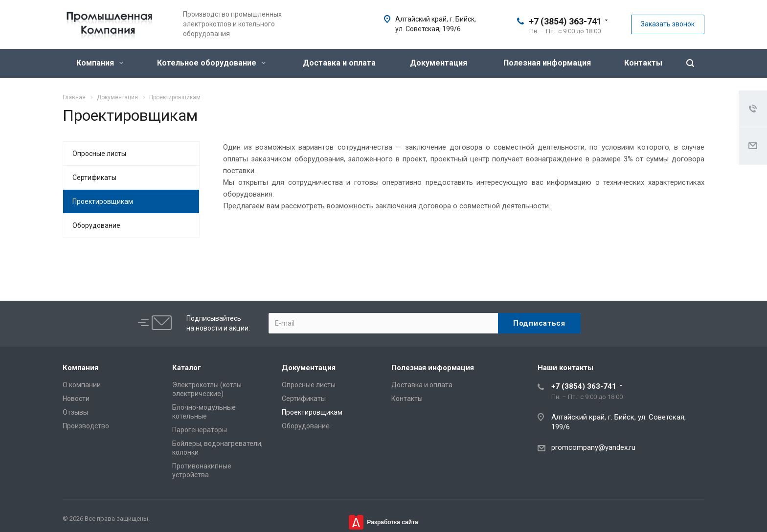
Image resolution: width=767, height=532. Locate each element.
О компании (82, 385)
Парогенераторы (200, 430)
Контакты (643, 63)
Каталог (187, 368)
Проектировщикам (103, 201)
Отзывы (75, 412)
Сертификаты (94, 177)
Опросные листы (99, 154)
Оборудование (96, 225)
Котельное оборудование (211, 63)
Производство (86, 426)
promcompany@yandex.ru (593, 447)
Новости (76, 399)
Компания (100, 63)
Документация (439, 63)
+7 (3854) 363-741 (565, 21)
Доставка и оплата (339, 63)
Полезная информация (547, 63)
